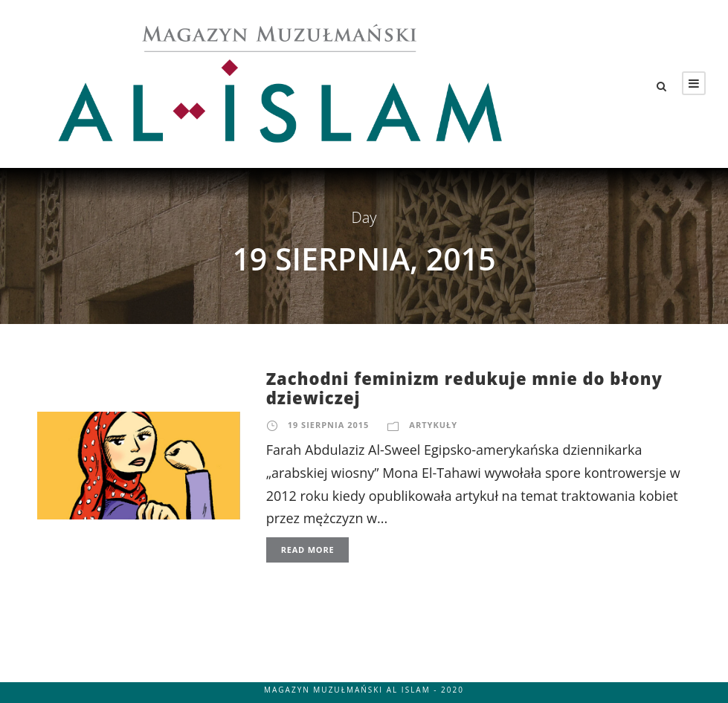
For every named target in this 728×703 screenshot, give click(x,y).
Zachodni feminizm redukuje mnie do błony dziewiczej (464, 388)
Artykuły (433, 425)
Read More (308, 550)
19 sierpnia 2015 (329, 425)
